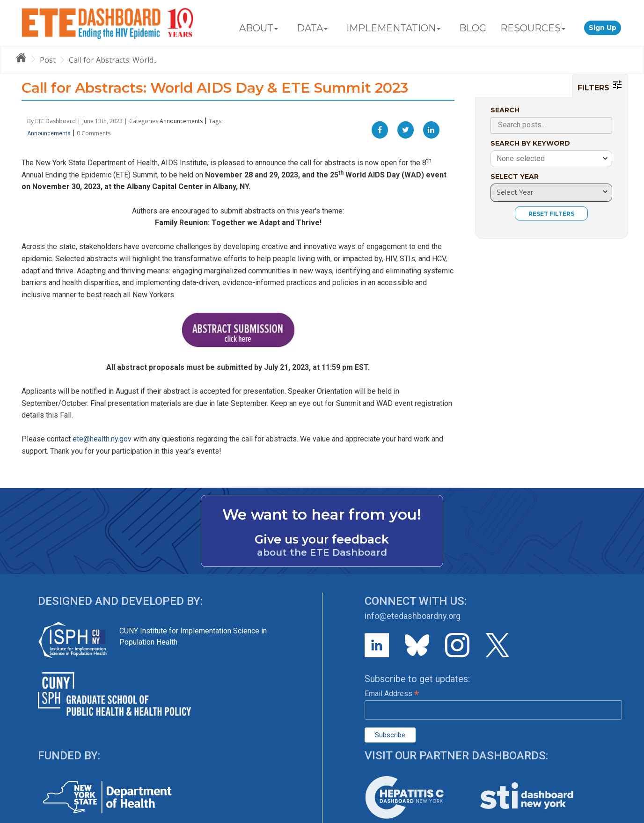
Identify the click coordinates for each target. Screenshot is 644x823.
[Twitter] (406, 130)
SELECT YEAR (515, 176)
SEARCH (505, 110)
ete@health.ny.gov (102, 439)
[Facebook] (380, 130)
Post (48, 60)
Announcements (181, 121)
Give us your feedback (322, 539)
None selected (521, 158)
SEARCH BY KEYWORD (530, 143)
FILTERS (600, 86)
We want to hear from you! (322, 514)
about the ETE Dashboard (322, 552)
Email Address (392, 694)
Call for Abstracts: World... (113, 60)
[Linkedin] (431, 130)
